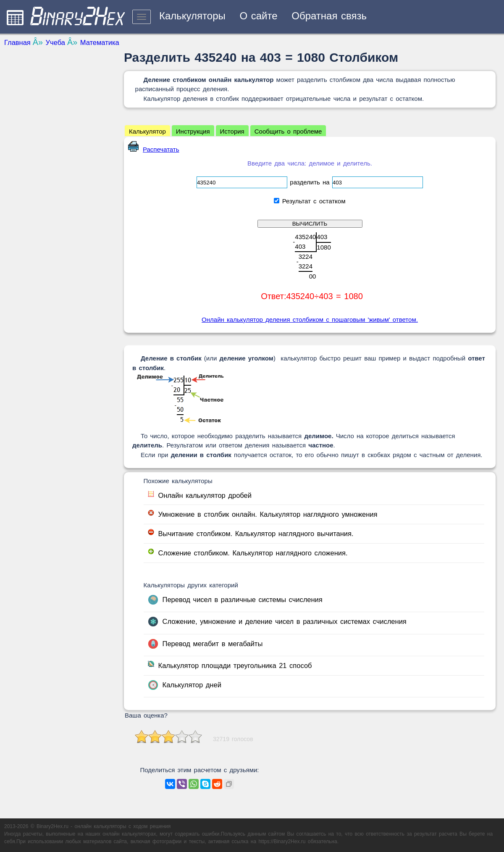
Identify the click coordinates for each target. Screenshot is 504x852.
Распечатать (154, 149)
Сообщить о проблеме (288, 131)
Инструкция (193, 131)
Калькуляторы (192, 16)
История (232, 131)
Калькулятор (147, 131)
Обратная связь (329, 16)
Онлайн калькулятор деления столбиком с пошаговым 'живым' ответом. (310, 319)
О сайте (258, 16)
